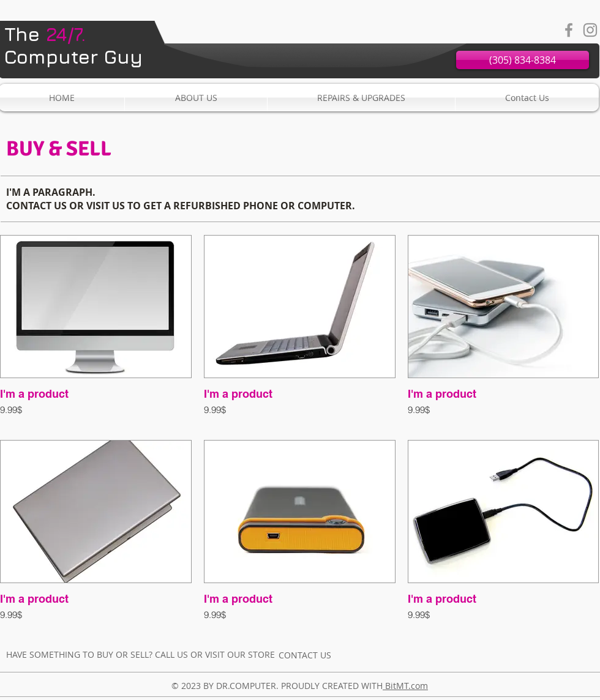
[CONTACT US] (305, 655)
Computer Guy (73, 45)
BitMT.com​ (405, 686)
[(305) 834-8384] (523, 60)
